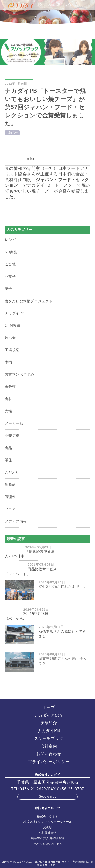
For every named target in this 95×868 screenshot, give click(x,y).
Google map (47, 797)
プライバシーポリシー (49, 762)
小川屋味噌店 (48, 833)
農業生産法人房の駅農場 (48, 838)
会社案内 (49, 746)
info (30, 159)
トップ (49, 707)
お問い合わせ (49, 754)
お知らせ (12, 133)
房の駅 (48, 827)
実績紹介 (49, 723)
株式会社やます (48, 816)
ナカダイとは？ (49, 715)
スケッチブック (49, 738)
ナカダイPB (49, 731)
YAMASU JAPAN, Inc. (48, 844)
